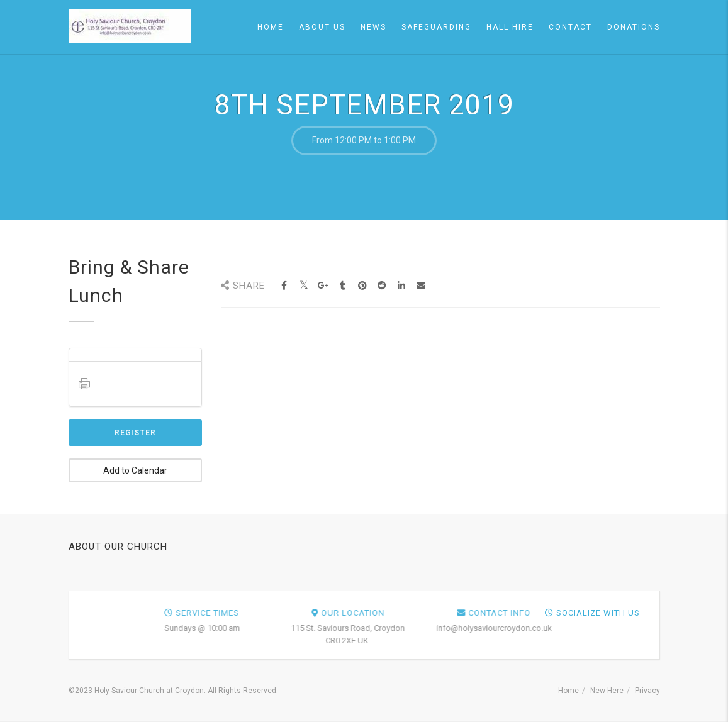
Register (135, 433)
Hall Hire (510, 27)
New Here (607, 691)
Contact (570, 27)
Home (271, 27)
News (373, 27)
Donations (634, 27)
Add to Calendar (135, 470)
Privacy (647, 691)
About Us (322, 27)
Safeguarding (436, 27)
